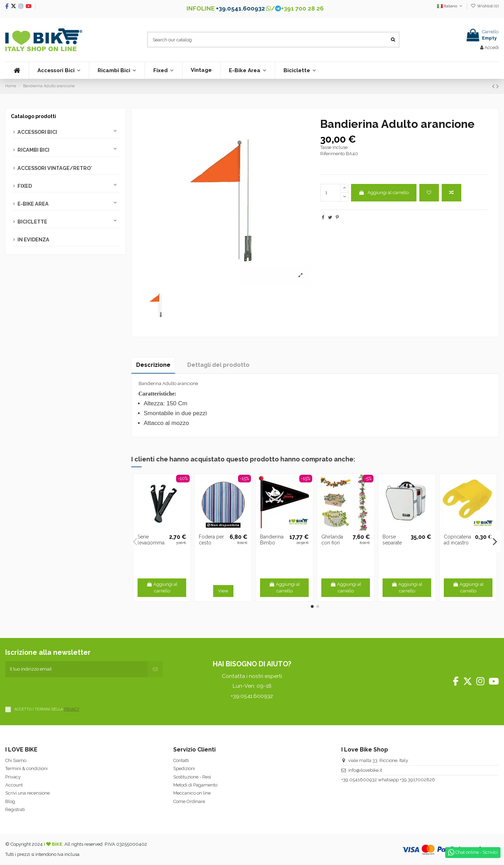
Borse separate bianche (392, 543)
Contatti (181, 760)
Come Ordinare (189, 801)
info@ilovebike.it (365, 770)
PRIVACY (72, 709)
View (223, 591)
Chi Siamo (16, 760)
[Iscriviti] (155, 669)
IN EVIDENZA (33, 240)
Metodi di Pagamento (195, 785)
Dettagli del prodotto (218, 365)
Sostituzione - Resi (192, 777)
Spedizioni (184, 768)
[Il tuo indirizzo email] (76, 669)
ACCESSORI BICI (37, 132)
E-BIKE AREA (33, 204)
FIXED (25, 186)
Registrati (15, 809)
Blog (10, 801)
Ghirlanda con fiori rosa (332, 543)
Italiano (450, 6)
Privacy (13, 777)
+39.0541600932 (359, 780)
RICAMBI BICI (33, 150)
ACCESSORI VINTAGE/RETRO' (55, 168)
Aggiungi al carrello (384, 193)
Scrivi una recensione (27, 793)
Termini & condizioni (26, 768)
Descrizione (153, 365)
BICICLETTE (32, 222)
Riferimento (332, 154)
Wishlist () (485, 6)
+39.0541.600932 (240, 8)
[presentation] (58, 691)
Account (14, 785)
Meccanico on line (192, 793)
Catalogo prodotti (33, 116)
